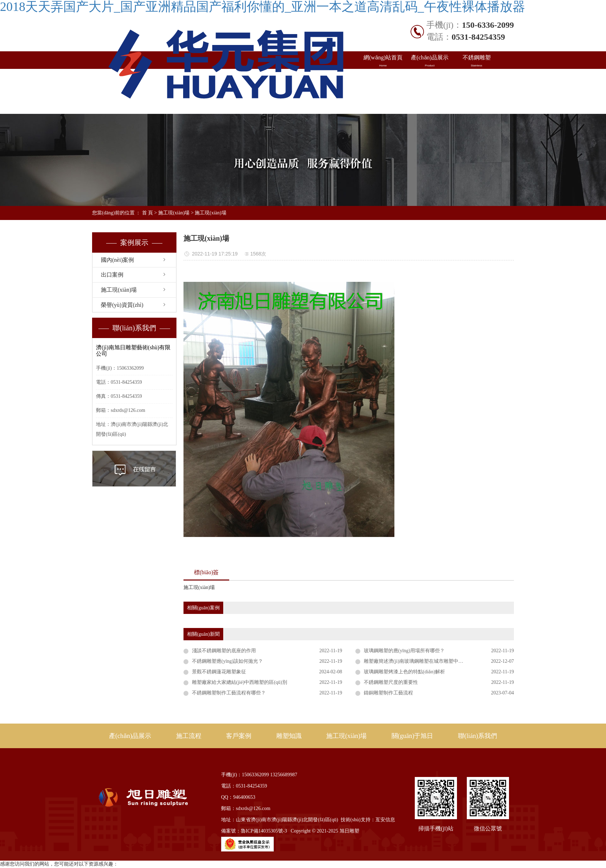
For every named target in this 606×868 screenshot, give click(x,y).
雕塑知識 (476, 79)
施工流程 (189, 736)
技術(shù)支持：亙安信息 (368, 820)
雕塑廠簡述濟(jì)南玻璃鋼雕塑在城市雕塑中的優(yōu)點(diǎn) (430, 661)
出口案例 (430, 79)
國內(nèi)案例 (383, 79)
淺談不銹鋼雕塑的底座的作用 (224, 651)
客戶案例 (239, 736)
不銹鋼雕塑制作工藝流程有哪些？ (229, 693)
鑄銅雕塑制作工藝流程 (388, 693)
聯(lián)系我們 (476, 96)
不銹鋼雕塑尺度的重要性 (391, 682)
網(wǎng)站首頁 (383, 61)
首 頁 (148, 213)
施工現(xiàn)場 (383, 96)
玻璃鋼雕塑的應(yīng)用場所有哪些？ (404, 651)
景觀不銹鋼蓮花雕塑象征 (219, 672)
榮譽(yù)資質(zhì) (122, 305)
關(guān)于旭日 (430, 96)
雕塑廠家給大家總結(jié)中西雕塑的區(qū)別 (240, 682)
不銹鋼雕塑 (476, 61)
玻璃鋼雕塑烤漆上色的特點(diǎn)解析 (404, 672)
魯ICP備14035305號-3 (264, 831)
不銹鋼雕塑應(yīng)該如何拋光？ (227, 661)
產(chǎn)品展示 (430, 61)
